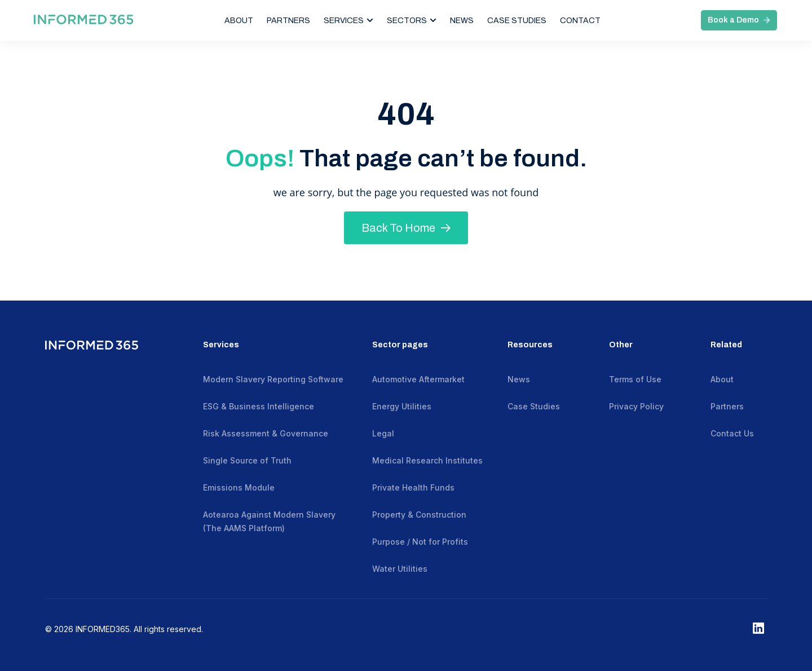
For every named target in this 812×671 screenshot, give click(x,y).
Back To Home (406, 228)
